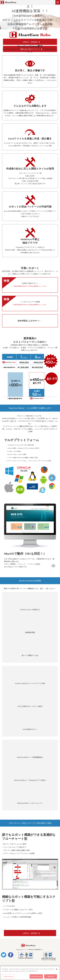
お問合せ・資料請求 (30, 42)
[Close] (57, 969)
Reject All (51, 976)
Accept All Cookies (36, 976)
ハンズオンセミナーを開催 (30, 303)
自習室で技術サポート (30, 285)
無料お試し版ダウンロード (30, 49)
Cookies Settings (8, 976)
